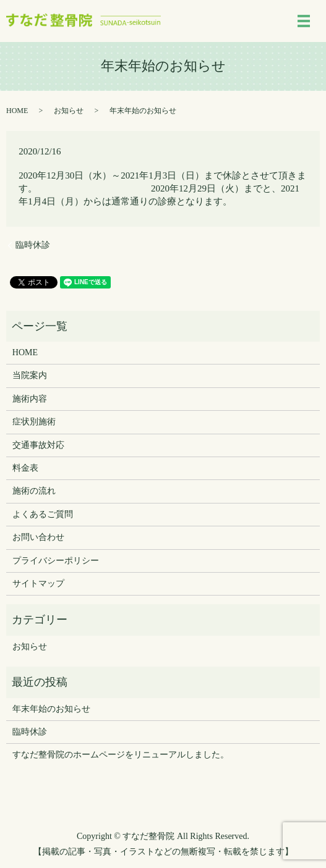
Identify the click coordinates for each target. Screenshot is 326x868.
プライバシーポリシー (56, 561)
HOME (17, 111)
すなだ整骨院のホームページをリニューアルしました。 (121, 755)
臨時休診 (33, 245)
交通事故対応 (38, 445)
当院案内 (30, 375)
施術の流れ (34, 491)
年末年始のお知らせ (51, 709)
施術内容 (30, 399)
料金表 (25, 468)
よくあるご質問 (43, 514)
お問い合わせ (38, 537)
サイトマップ (38, 584)
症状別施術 (34, 422)
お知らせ (69, 111)
